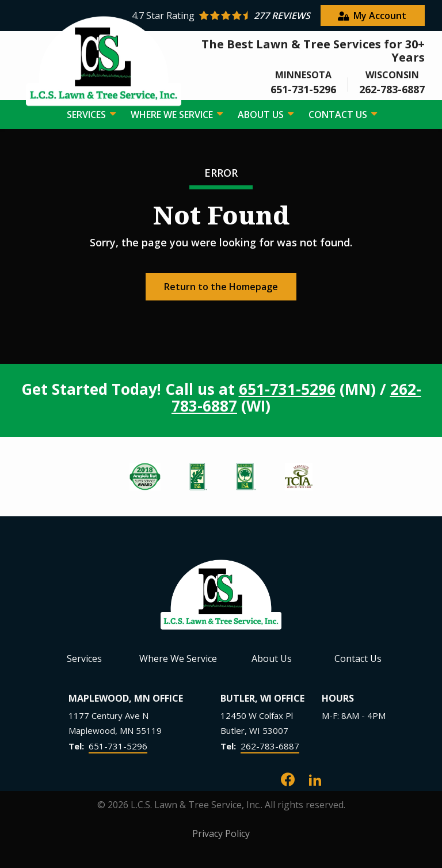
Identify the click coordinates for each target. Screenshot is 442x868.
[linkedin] (315, 778)
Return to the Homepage (221, 287)
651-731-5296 (287, 389)
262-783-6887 (270, 746)
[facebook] (288, 778)
